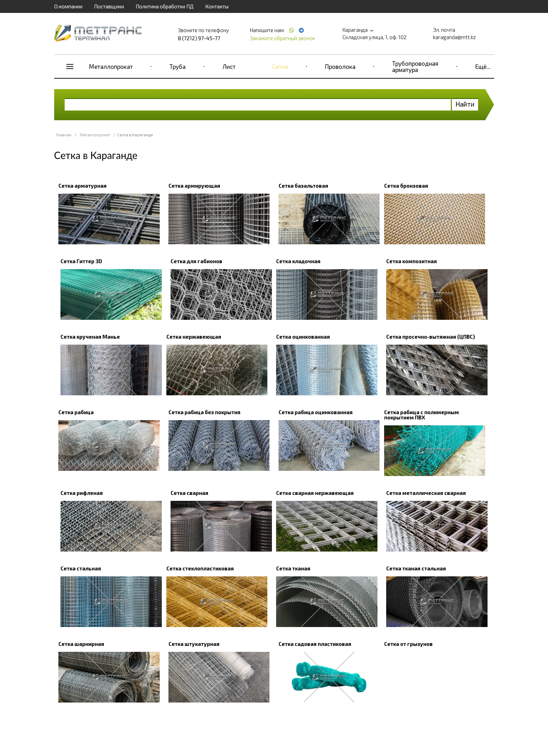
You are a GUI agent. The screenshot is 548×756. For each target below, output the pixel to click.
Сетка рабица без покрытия (204, 412)
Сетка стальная (81, 568)
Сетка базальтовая (303, 186)
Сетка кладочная (298, 261)
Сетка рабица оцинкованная (316, 412)
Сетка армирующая (194, 186)
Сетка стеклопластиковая (200, 568)
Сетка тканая (293, 568)
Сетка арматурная (82, 186)
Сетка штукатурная (194, 644)
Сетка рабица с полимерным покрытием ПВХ (421, 415)
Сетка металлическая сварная (426, 493)
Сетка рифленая (82, 493)
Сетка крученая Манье (90, 337)
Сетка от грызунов (408, 644)
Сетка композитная (412, 261)
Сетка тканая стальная (416, 568)
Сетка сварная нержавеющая (315, 493)
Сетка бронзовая (406, 186)
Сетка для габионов (196, 261)
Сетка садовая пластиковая (315, 644)
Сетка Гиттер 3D (81, 261)
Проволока (340, 66)
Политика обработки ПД (165, 6)
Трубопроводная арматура (415, 66)
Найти (465, 104)
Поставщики (109, 6)
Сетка (280, 66)
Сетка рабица (76, 412)
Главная (64, 135)
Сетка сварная (189, 493)
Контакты (217, 6)
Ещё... (483, 66)
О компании (68, 6)
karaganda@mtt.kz (455, 37)
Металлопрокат (111, 66)
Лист (229, 66)
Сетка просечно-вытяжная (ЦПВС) (431, 337)
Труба (178, 66)
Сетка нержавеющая (194, 337)
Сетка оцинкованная (303, 337)
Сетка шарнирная (81, 644)
